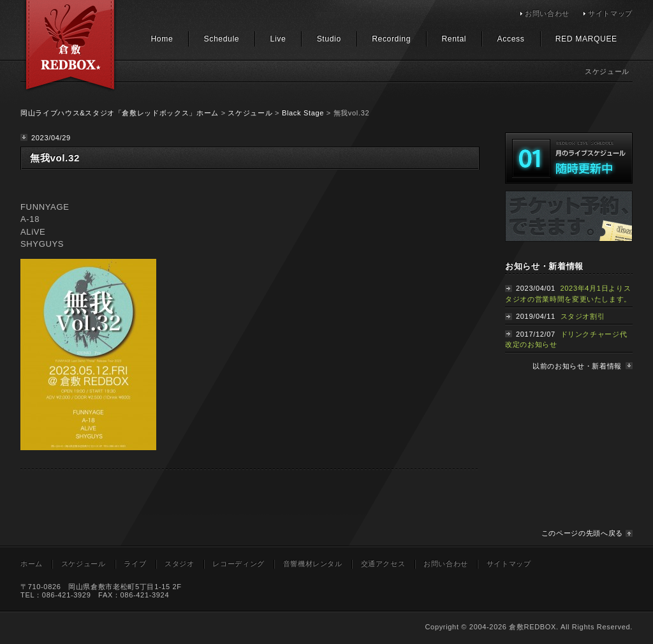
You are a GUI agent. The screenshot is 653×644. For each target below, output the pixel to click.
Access (511, 39)
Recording (391, 39)
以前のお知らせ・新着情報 (577, 366)
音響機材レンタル (313, 564)
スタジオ (180, 564)
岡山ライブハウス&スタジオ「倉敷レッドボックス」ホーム (120, 113)
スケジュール (250, 113)
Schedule (222, 39)
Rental (454, 39)
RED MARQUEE (586, 39)
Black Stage (303, 113)
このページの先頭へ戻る (582, 533)
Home (162, 39)
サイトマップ (610, 13)
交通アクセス (383, 564)
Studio (329, 39)
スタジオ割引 (583, 316)
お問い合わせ (547, 13)
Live (278, 39)
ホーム (32, 564)
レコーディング (238, 564)
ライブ (135, 564)
